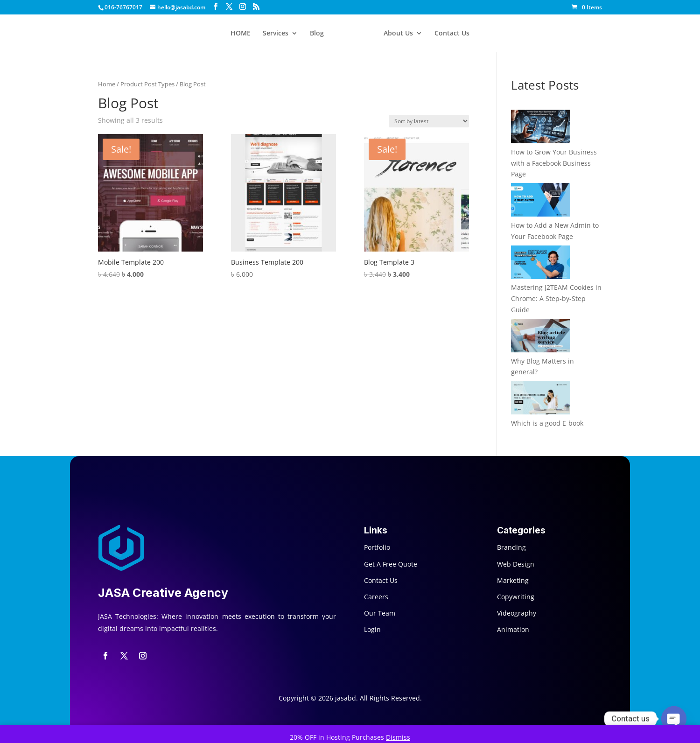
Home (107, 84)
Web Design (516, 564)
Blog (317, 34)
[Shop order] (429, 121)
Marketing (513, 580)
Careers (376, 597)
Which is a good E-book (547, 423)
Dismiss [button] (398, 737)
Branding (511, 547)
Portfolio (377, 547)
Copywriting (516, 597)
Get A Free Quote (391, 564)
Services (276, 34)
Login (372, 629)
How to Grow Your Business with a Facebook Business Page (554, 163)
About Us (398, 34)
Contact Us (452, 34)
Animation (513, 629)
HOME (241, 34)
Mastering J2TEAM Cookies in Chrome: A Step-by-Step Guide (556, 298)
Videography (517, 613)
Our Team (380, 613)
